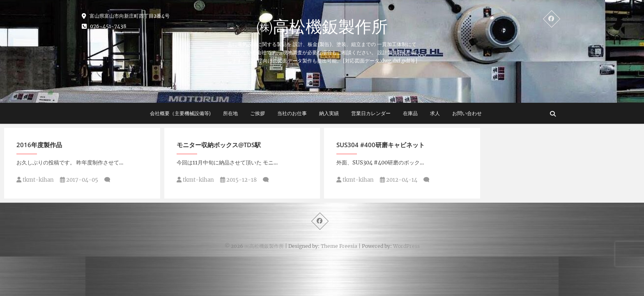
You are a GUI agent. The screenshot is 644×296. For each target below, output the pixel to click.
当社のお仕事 (292, 113)
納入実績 (329, 113)
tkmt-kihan (35, 180)
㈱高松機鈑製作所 (322, 26)
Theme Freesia (339, 246)
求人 (435, 113)
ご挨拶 (258, 113)
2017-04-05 (79, 180)
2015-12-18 (238, 180)
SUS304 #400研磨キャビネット (381, 145)
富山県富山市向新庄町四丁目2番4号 (126, 16)
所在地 (230, 113)
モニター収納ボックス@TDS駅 (219, 145)
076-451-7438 (104, 26)
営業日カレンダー (371, 113)
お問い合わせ (467, 113)
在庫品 (410, 113)
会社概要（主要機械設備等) (180, 113)
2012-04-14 (399, 180)
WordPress (406, 246)
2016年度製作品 (39, 145)
